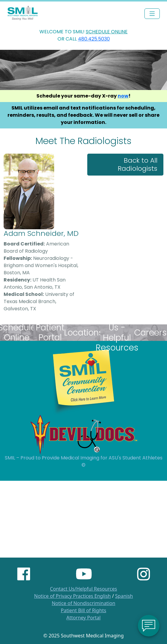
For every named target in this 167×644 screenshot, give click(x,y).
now (123, 96)
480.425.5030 (94, 39)
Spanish (124, 596)
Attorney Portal (84, 618)
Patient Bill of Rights (83, 610)
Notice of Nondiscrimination (83, 603)
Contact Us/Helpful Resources (83, 589)
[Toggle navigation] (152, 14)
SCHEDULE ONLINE (107, 32)
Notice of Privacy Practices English (72, 596)
